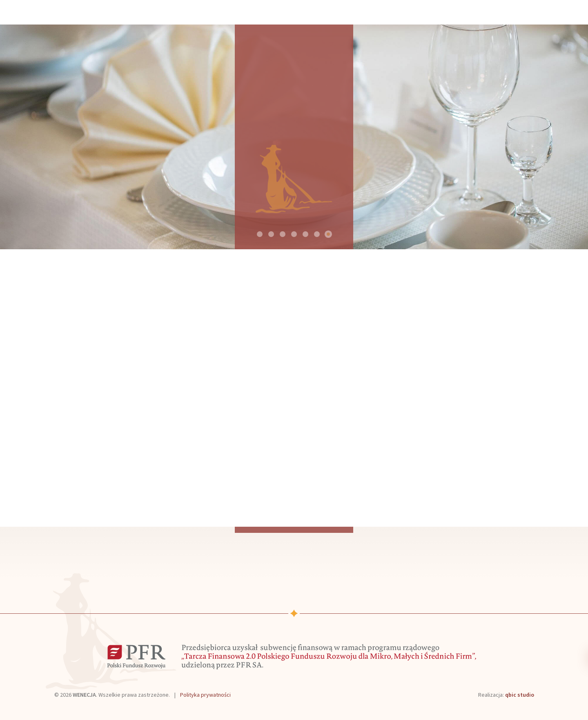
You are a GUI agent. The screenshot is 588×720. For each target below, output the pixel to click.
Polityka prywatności (205, 695)
